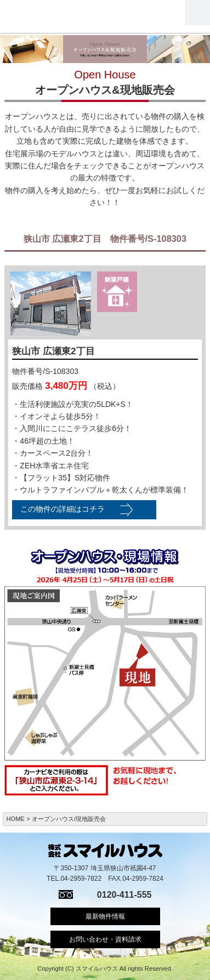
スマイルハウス (48, 16)
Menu (197, 13)
